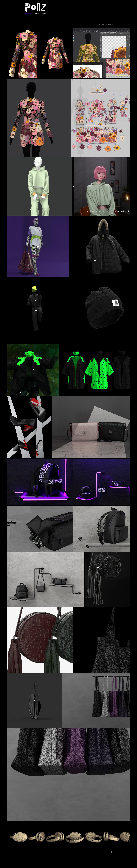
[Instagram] (112, 852)
